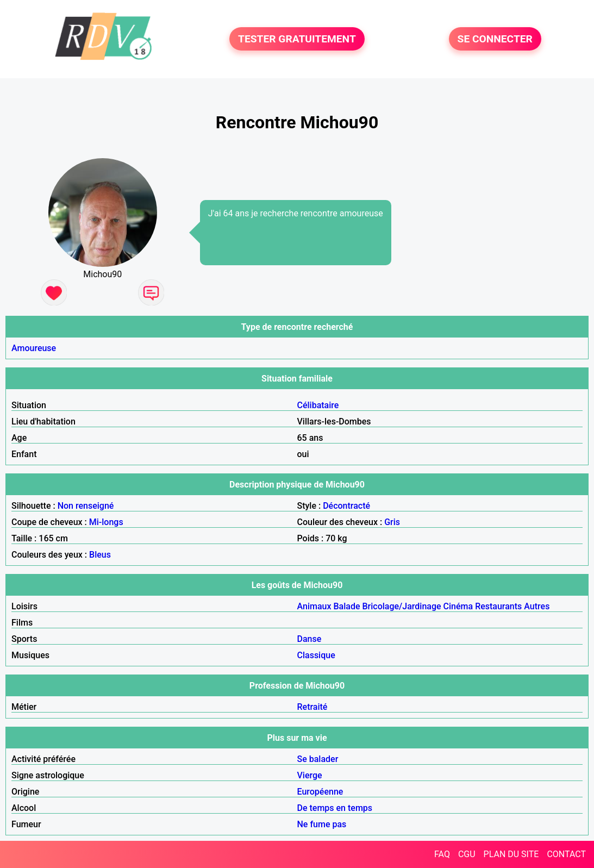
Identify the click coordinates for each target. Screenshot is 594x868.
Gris (392, 522)
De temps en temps (335, 808)
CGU (467, 854)
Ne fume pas (322, 824)
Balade (346, 606)
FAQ (442, 854)
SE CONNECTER (495, 39)
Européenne (320, 792)
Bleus (100, 555)
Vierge (310, 775)
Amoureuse (34, 348)
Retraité (312, 707)
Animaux (314, 606)
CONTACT (566, 854)
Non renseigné (86, 506)
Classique (316, 655)
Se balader (318, 759)
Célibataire (318, 405)
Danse (309, 639)
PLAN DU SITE (511, 854)
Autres (537, 606)
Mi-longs (106, 522)
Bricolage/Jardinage (401, 606)
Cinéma (458, 606)
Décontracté (346, 506)
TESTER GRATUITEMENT (297, 39)
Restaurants (498, 606)
